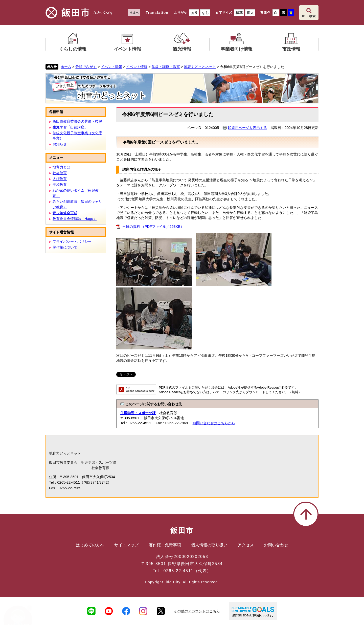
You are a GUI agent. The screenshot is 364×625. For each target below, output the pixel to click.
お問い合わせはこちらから (214, 423)
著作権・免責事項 (165, 545)
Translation (157, 13)
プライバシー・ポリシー (72, 241)
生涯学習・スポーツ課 (138, 413)
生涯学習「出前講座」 (70, 127)
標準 (239, 13)
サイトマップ (126, 545)
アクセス (246, 545)
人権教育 (60, 179)
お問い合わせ (276, 545)
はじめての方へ (90, 545)
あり (194, 13)
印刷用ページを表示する (247, 128)
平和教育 (60, 185)
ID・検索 (309, 16)
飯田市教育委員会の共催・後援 (77, 121)
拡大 (250, 13)
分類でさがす (86, 67)
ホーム (66, 67)
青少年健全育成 (65, 213)
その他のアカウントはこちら (197, 611)
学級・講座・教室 (166, 67)
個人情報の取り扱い (209, 545)
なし (205, 13)
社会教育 (60, 173)
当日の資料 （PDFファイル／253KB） (153, 227)
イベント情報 (111, 67)
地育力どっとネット (200, 67)
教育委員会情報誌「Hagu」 (75, 219)
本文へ (134, 13)
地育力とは (61, 167)
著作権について (65, 247)
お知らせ (60, 144)
